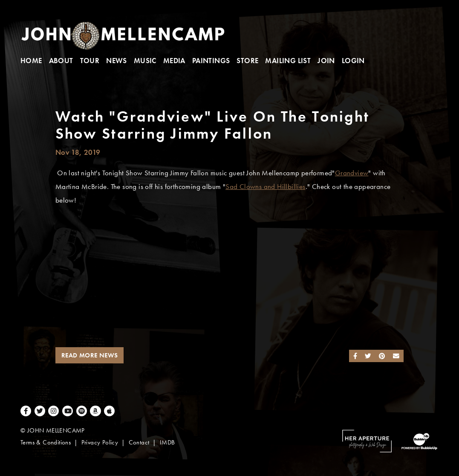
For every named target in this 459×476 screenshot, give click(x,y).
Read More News (90, 355)
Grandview (352, 173)
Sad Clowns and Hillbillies (265, 187)
